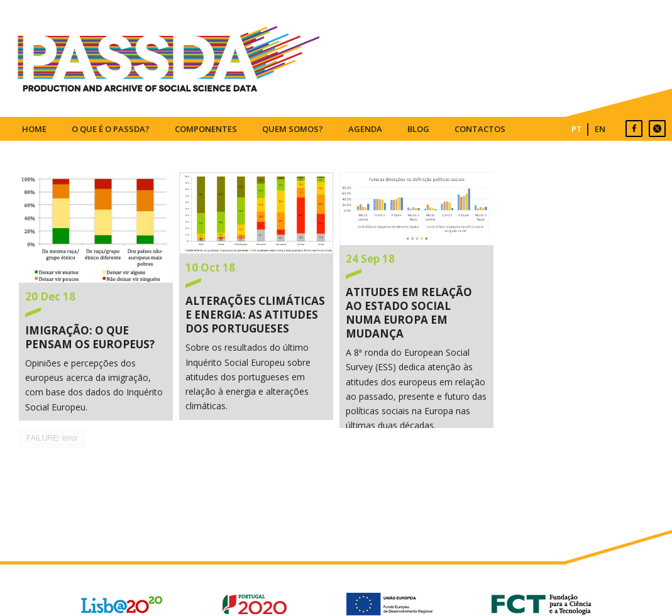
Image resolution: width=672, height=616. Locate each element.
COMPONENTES (206, 129)
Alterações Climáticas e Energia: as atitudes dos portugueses (256, 213)
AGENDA (365, 129)
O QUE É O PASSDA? (111, 129)
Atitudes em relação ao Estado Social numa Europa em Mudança (416, 209)
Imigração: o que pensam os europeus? (96, 228)
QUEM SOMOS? (293, 129)
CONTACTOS (480, 129)
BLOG (418, 129)
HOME (34, 129)
